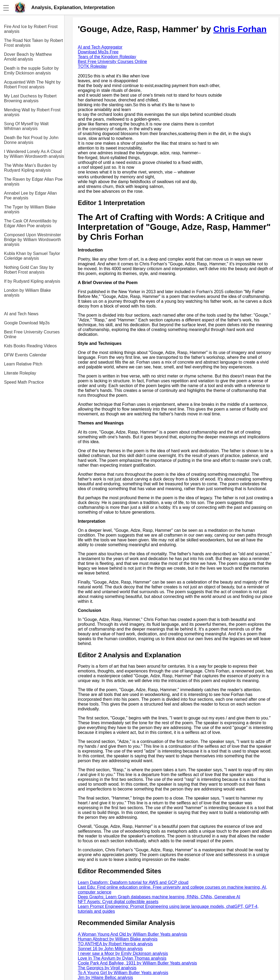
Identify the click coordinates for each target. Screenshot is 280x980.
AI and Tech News (21, 314)
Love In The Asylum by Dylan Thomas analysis (122, 958)
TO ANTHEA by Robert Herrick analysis (115, 944)
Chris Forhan (240, 29)
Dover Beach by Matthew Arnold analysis (28, 57)
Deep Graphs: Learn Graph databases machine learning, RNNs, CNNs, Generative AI (159, 897)
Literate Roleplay (20, 373)
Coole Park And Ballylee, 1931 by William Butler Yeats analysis (137, 963)
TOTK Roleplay (92, 66)
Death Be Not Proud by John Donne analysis (31, 140)
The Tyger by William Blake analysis (30, 209)
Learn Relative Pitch (23, 364)
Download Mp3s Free (98, 52)
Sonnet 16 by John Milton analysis (110, 949)
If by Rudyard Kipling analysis (32, 281)
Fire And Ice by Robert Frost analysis (31, 29)
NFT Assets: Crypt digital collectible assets (118, 902)
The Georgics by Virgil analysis (107, 968)
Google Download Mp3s (27, 323)
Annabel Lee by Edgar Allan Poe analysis (30, 196)
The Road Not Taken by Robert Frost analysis (33, 43)
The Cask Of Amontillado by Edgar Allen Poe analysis (30, 223)
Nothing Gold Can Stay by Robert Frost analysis (29, 270)
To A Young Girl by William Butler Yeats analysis (123, 973)
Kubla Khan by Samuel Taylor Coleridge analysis (32, 256)
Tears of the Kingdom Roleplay (107, 57)
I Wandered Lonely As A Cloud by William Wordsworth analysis (34, 154)
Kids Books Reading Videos (30, 346)
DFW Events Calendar (25, 355)
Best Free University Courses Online (32, 334)
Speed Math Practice (24, 382)
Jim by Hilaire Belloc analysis (105, 977)
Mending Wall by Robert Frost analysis (32, 112)
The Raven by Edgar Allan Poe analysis (33, 182)
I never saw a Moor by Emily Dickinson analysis (123, 953)
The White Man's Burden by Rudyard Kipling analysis (30, 168)
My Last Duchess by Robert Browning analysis (30, 98)
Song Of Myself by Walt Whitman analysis (26, 126)
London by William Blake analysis (27, 293)
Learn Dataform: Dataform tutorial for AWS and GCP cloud (133, 882)
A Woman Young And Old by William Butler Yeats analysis (133, 934)
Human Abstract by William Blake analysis (118, 939)
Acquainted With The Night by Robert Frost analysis (32, 84)
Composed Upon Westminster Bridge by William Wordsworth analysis (32, 240)
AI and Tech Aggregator (100, 47)
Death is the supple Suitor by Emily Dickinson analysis (31, 71)
